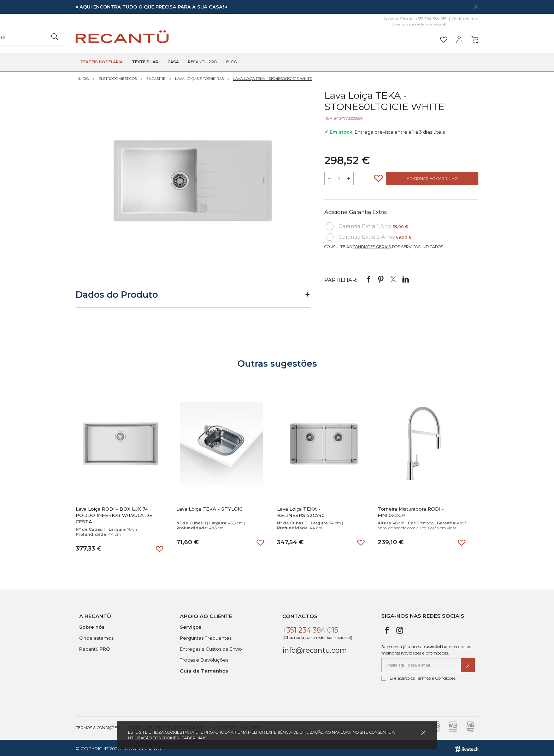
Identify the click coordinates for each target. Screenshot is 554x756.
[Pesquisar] (332, 37)
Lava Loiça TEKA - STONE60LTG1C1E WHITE (273, 77)
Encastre (156, 77)
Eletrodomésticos (118, 77)
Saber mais (194, 738)
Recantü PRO (95, 647)
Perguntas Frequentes (206, 636)
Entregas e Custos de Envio (211, 647)
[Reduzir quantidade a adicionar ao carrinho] (329, 177)
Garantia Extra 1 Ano (367, 225)
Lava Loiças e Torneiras (199, 77)
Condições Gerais (372, 245)
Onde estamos (465, 19)
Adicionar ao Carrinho (432, 177)
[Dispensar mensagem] (476, 6)
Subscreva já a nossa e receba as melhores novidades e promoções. (426, 648)
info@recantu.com (315, 649)
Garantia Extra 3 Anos (369, 235)
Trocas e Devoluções (204, 658)
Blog (232, 62)
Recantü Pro (202, 62)
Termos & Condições (98, 726)
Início (83, 77)
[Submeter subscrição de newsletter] (468, 663)
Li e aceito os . (419, 676)
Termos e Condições (436, 676)
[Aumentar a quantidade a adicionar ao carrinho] (349, 177)
